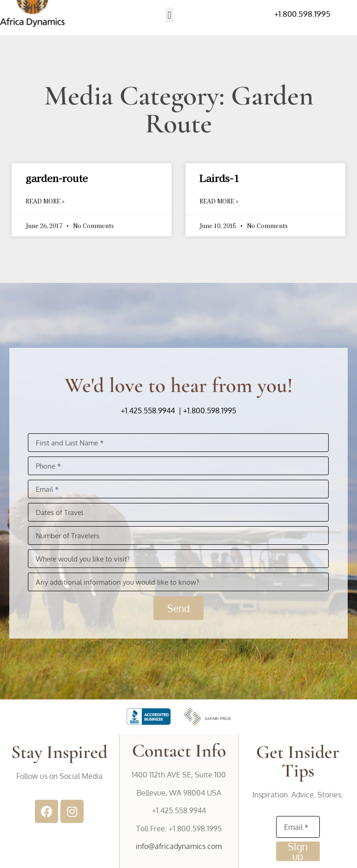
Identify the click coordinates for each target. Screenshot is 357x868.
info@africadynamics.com (179, 846)
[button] (169, 15)
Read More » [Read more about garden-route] (45, 201)
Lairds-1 (219, 178)
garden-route (57, 178)
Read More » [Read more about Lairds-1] (219, 201)
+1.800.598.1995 (302, 14)
